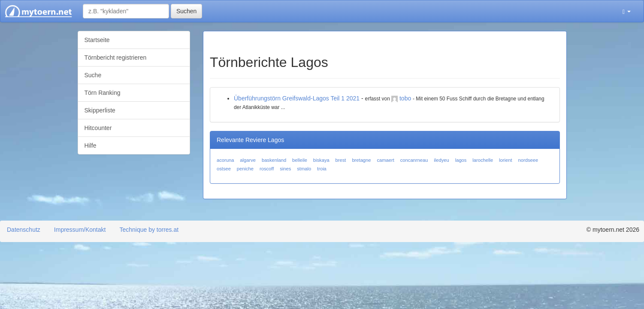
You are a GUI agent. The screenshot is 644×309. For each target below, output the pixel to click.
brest (341, 160)
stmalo (304, 169)
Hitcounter (98, 128)
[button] (627, 11)
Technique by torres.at (149, 230)
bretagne (361, 160)
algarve (248, 160)
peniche (245, 169)
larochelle (483, 160)
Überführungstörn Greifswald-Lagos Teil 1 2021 (297, 98)
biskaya (321, 160)
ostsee (224, 169)
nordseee (528, 160)
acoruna (225, 160)
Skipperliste (100, 110)
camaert (385, 160)
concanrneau (414, 160)
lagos (461, 160)
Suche (93, 75)
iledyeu (441, 160)
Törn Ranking (103, 93)
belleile (300, 160)
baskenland (274, 160)
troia (322, 169)
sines (285, 169)
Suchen (186, 11)
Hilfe (91, 145)
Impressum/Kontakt (80, 230)
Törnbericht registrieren (116, 58)
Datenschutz (24, 230)
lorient (505, 160)
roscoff (267, 169)
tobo (405, 98)
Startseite (97, 40)
